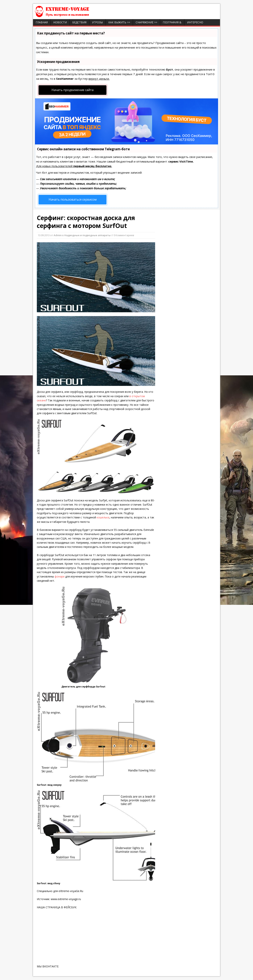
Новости (60, 22)
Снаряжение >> (146, 22)
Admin (58, 235)
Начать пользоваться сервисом (73, 199)
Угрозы (97, 22)
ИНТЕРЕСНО (195, 22)
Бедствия (79, 22)
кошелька (103, 517)
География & (172, 22)
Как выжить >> (119, 22)
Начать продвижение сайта (73, 90)
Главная (42, 22)
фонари (60, 576)
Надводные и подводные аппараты (87, 235)
